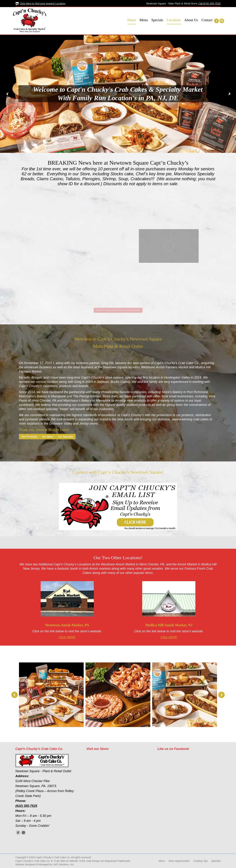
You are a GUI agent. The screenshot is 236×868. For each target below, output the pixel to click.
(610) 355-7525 (26, 806)
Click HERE (67, 637)
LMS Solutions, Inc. (64, 864)
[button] (15, 695)
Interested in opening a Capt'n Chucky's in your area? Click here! (118, 310)
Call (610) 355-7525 (209, 3)
